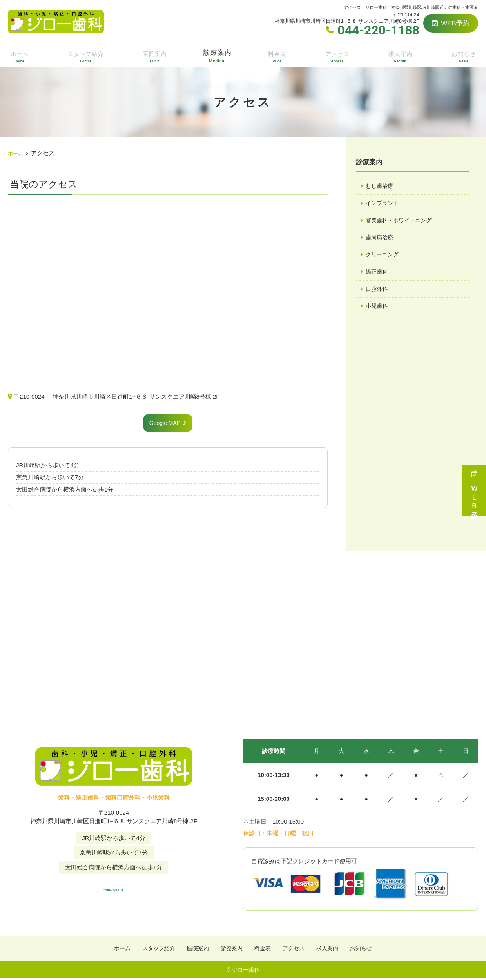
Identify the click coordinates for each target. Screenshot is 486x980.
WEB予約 (451, 23)
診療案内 (218, 55)
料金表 (278, 55)
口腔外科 (377, 292)
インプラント (383, 204)
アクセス (338, 55)
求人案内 (401, 55)
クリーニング (383, 257)
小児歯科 (377, 309)
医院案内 (155, 55)
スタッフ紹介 (85, 55)
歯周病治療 (380, 239)
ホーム (18, 55)
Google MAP (165, 423)
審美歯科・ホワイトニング (401, 221)
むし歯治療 (380, 186)
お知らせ (464, 55)
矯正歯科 (377, 274)
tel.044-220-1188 (114, 887)
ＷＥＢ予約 (474, 490)
